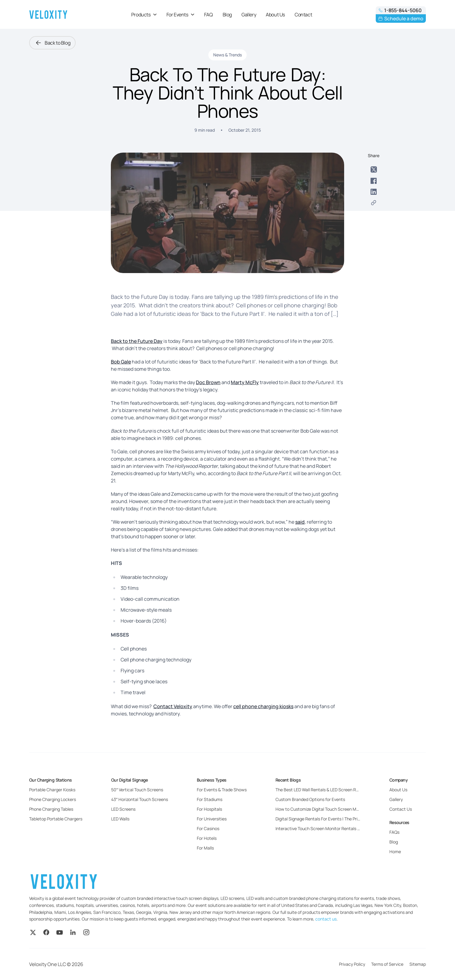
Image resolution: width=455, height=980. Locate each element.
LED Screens (123, 809)
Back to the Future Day (137, 341)
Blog (227, 15)
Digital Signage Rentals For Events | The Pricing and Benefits (333, 819)
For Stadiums (210, 799)
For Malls (205, 848)
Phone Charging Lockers (53, 799)
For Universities (212, 819)
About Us (275, 15)
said (300, 522)
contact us (326, 919)
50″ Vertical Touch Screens (137, 790)
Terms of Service (387, 964)
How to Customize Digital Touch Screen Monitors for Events (333, 809)
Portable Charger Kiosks (52, 790)
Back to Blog (52, 43)
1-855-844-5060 (400, 10)
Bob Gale (121, 362)
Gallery (249, 15)
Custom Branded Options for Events (310, 799)
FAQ (209, 15)
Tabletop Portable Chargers (56, 819)
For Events (180, 15)
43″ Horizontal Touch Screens (140, 799)
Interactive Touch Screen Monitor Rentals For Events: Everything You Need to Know (356, 828)
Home (395, 852)
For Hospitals (209, 809)
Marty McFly (245, 382)
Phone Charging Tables (51, 809)
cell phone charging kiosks (263, 706)
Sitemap (418, 964)
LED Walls (120, 819)
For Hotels (207, 838)
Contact (303, 15)
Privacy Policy (352, 964)
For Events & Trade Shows (222, 790)
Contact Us (401, 809)
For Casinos (208, 828)
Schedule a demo (401, 19)
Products (144, 15)
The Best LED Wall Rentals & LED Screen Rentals (322, 790)
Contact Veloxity (173, 706)
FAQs (394, 832)
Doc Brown (208, 382)
